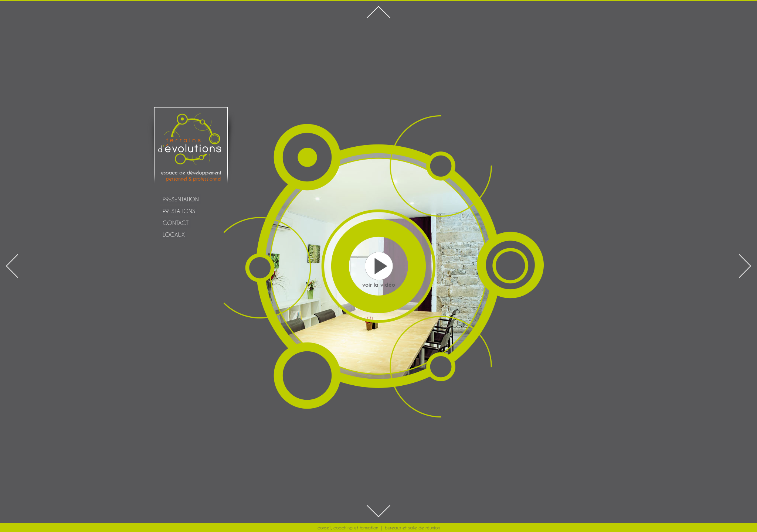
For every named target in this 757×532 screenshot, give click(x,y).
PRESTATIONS (179, 211)
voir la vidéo (379, 285)
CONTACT (176, 223)
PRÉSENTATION (181, 199)
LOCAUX (174, 235)
